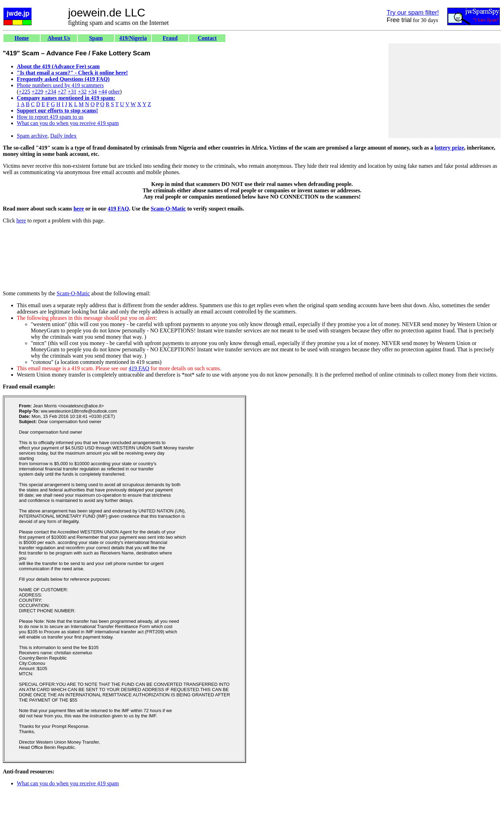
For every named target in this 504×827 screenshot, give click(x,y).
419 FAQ (118, 209)
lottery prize (449, 148)
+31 (72, 92)
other (114, 92)
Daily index (64, 136)
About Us (59, 38)
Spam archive (32, 136)
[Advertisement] (444, 91)
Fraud (170, 38)
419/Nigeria (133, 38)
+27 (62, 92)
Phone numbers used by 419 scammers (60, 85)
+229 (37, 92)
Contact (207, 38)
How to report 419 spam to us (50, 117)
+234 (50, 92)
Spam (96, 38)
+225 (24, 92)
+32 (82, 92)
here (79, 209)
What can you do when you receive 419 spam (68, 123)
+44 (103, 92)
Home (22, 38)
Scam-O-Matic (168, 209)
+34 (93, 92)
